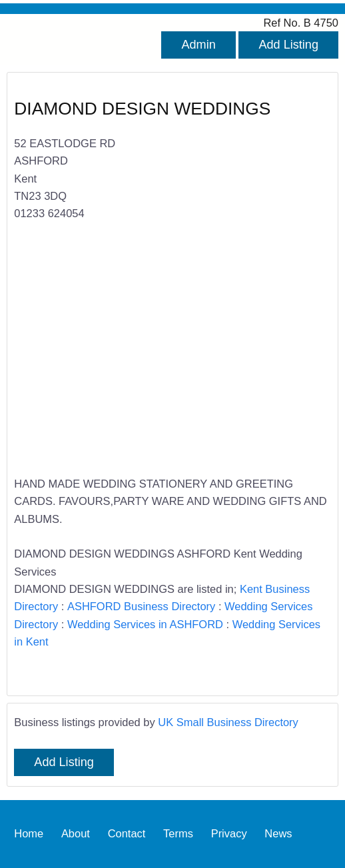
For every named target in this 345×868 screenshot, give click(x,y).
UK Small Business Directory (228, 722)
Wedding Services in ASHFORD (145, 624)
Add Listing (288, 45)
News (278, 834)
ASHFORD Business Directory (141, 606)
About (76, 834)
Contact (127, 834)
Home (29, 834)
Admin (198, 45)
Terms (178, 834)
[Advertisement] (165, 357)
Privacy (229, 834)
